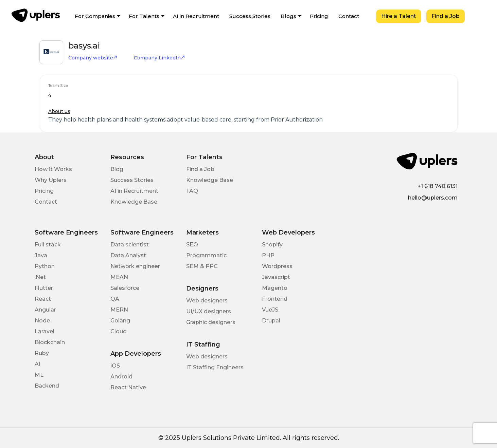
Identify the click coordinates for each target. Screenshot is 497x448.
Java (41, 255)
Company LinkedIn (159, 58)
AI (38, 364)
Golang (120, 321)
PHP (268, 255)
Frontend (275, 299)
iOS (115, 366)
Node (42, 321)
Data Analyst (128, 255)
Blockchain (50, 342)
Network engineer (135, 266)
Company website (93, 58)
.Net (40, 277)
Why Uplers (51, 180)
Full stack (48, 245)
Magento (275, 288)
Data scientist (130, 245)
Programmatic (206, 255)
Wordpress (277, 266)
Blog (117, 169)
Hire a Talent (399, 16)
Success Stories (250, 16)
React (43, 299)
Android (121, 377)
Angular (45, 310)
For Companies (95, 16)
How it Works (53, 169)
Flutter (44, 288)
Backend (47, 386)
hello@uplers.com (433, 198)
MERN (119, 310)
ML (39, 375)
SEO (192, 245)
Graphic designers (211, 322)
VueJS (270, 310)
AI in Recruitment (196, 16)
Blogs (288, 16)
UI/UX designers (209, 311)
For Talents (144, 16)
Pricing (319, 16)
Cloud (119, 331)
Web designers (207, 301)
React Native (128, 387)
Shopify (272, 245)
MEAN (119, 277)
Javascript (276, 277)
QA (115, 299)
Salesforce (125, 288)
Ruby (42, 353)
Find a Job (446, 16)
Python (45, 266)
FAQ (192, 191)
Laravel (45, 331)
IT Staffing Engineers (215, 367)
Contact (349, 16)
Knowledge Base (134, 202)
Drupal (271, 321)
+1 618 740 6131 (438, 186)
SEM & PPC (202, 266)
